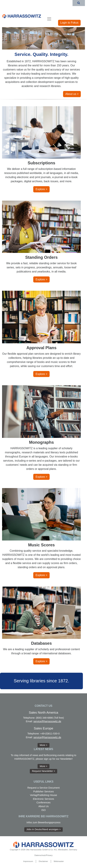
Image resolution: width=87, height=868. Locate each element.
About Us (43, 806)
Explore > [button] (41, 189)
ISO (43, 810)
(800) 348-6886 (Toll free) (50, 718)
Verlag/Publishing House (43, 795)
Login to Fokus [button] (69, 23)
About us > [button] (72, 94)
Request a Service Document (43, 788)
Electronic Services (43, 799)
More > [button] (44, 745)
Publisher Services (43, 791)
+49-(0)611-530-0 (50, 734)
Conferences (44, 803)
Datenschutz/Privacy (43, 855)
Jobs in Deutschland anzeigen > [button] (43, 829)
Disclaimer (43, 861)
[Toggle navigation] (49, 19)
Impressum (28, 861)
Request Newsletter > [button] (43, 771)
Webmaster (59, 861)
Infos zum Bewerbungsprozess (43, 822)
